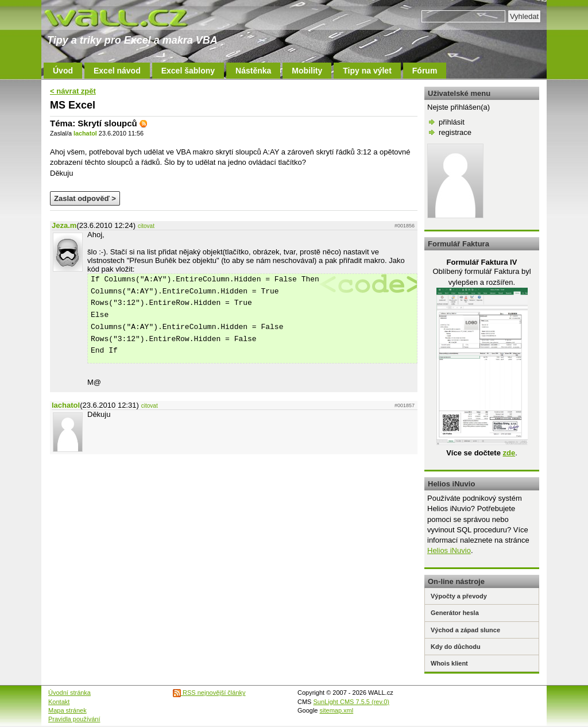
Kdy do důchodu (456, 647)
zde (509, 453)
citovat (146, 226)
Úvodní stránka (69, 693)
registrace (455, 132)
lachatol (85, 133)
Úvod (63, 71)
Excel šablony (188, 71)
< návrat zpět (73, 91)
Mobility (307, 71)
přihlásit (452, 122)
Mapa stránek (67, 710)
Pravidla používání (74, 719)
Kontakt (59, 702)
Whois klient (449, 663)
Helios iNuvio (449, 550)
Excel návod (117, 71)
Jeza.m (64, 225)
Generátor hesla (455, 613)
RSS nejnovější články (209, 693)
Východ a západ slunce (465, 630)
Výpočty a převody (459, 596)
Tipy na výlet (367, 71)
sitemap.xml (337, 710)
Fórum (425, 71)
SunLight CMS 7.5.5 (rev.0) (351, 702)
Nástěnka (253, 71)
